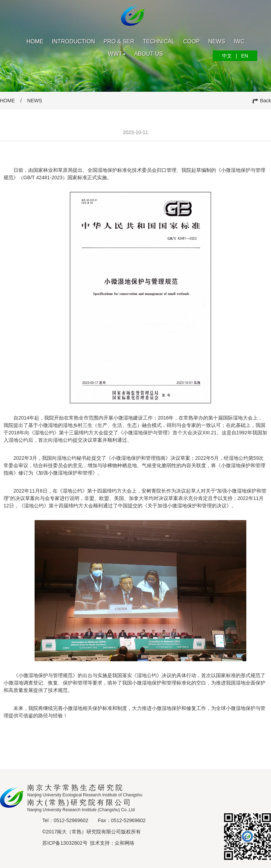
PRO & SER (119, 41)
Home (35, 41)
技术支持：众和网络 (112, 843)
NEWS (35, 101)
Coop (191, 41)
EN (243, 56)
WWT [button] (117, 54)
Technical (159, 41)
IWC (239, 41)
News (217, 41)
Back (262, 101)
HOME (7, 101)
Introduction (74, 41)
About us (149, 54)
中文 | (230, 56)
